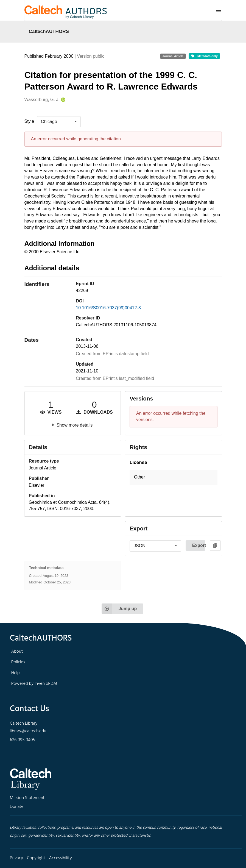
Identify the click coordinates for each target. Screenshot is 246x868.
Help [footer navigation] (16, 673)
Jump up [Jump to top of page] (119, 609)
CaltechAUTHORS (49, 31)
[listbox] (59, 122)
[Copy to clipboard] (215, 546)
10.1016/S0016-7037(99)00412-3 (108, 308)
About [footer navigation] (17, 652)
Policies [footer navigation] (18, 662)
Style (29, 121)
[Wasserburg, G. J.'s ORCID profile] (62, 100)
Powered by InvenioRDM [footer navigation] (34, 684)
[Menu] (218, 10)
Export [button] (199, 545)
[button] (174, 477)
